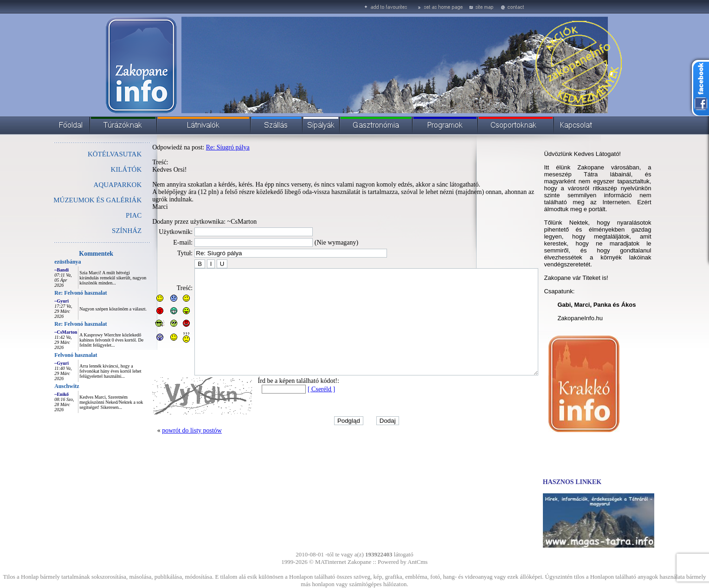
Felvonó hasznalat (55, 355)
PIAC (113, 215)
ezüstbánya (47, 262)
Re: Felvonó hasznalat (60, 293)
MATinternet (331, 562)
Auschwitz (46, 386)
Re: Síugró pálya (207, 147)
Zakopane (359, 562)
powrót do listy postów (171, 444)
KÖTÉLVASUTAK (94, 154)
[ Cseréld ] (300, 403)
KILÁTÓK (106, 169)
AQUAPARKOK (97, 185)
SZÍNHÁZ (106, 231)
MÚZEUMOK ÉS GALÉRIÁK (77, 200)
